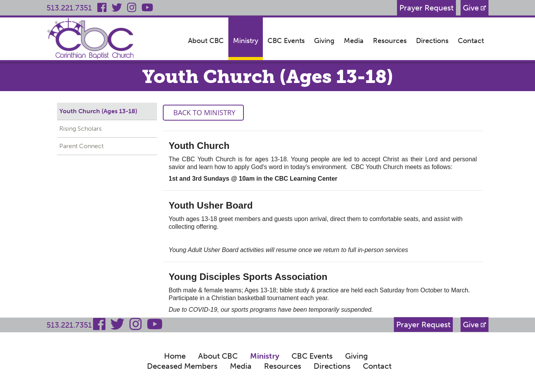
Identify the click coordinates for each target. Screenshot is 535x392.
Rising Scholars (80, 129)
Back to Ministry (203, 112)
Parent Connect (81, 146)
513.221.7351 (69, 8)
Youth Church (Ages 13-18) (98, 111)
